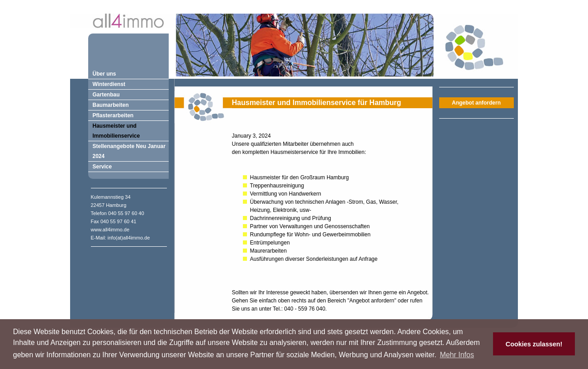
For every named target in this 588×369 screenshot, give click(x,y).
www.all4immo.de (110, 230)
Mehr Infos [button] (457, 355)
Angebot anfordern (476, 103)
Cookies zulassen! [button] (534, 344)
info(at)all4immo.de (129, 238)
